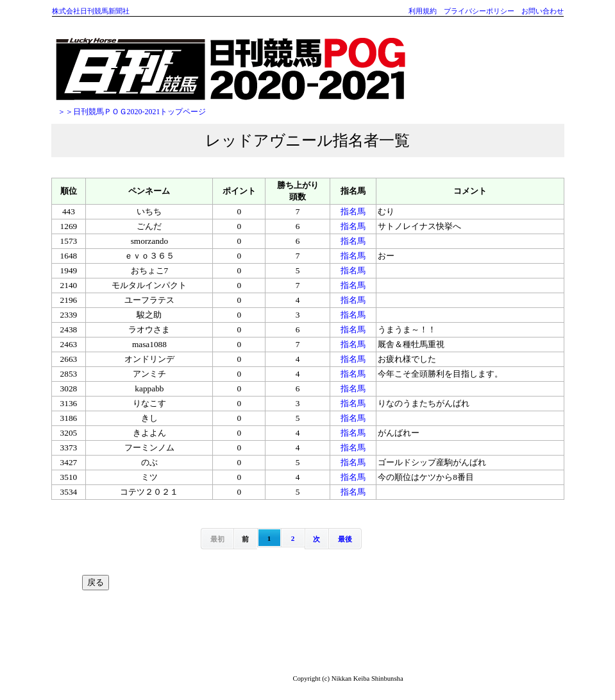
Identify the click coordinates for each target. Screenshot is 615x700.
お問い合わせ (543, 11)
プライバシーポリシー (479, 11)
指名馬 (353, 211)
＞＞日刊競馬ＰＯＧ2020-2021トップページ (132, 112)
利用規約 (423, 11)
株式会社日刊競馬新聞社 (91, 11)
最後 (345, 539)
